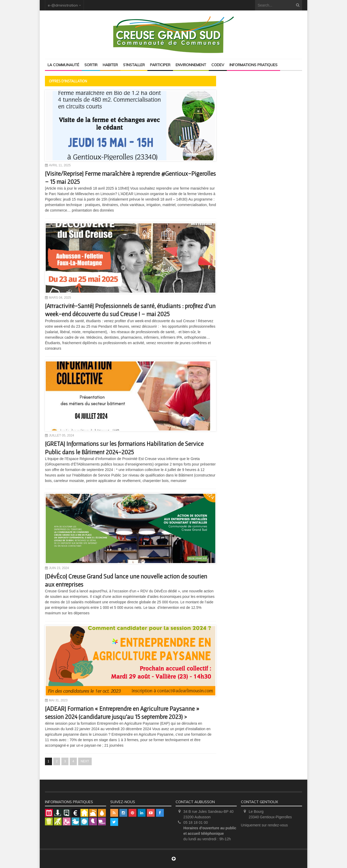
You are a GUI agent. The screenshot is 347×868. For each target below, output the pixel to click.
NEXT (85, 761)
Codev (218, 65)
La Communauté (63, 65)
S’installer (134, 65)
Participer (160, 65)
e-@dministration (63, 5)
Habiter (110, 65)
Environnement (191, 65)
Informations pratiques (253, 65)
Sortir (91, 65)
